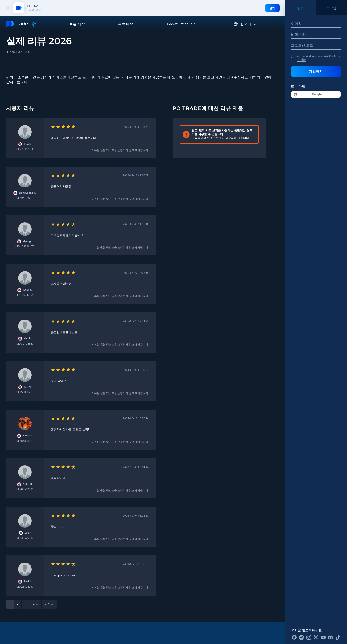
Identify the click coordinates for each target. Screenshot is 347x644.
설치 (272, 8)
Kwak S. (28, 436)
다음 (35, 604)
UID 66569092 (25, 489)
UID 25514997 (25, 587)
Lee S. (28, 387)
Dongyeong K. (28, 193)
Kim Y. (28, 144)
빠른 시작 (77, 24)
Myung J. (28, 241)
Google (317, 94)
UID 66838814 (25, 441)
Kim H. (28, 338)
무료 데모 (126, 24)
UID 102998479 (25, 247)
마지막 (49, 604)
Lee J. (28, 533)
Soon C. (28, 290)
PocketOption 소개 (182, 24)
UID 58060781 (25, 392)
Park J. (28, 581)
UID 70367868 (25, 149)
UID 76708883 (25, 344)
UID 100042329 (25, 295)
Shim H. (28, 484)
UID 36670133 (25, 538)
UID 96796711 (25, 198)
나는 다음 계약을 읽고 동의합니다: (316, 58)
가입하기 (316, 71)
